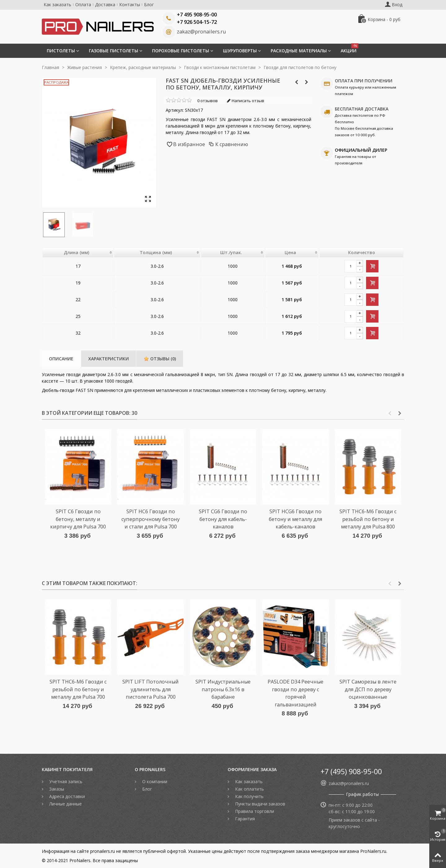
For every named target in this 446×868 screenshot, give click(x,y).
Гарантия (244, 819)
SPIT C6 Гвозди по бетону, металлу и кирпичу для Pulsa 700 (78, 519)
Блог (149, 4)
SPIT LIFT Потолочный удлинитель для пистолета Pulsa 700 (151, 689)
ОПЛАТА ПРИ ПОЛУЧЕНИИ (364, 81)
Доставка (105, 4)
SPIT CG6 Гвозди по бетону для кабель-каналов (223, 519)
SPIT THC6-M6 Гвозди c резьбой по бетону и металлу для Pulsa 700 (78, 689)
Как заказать (57, 4)
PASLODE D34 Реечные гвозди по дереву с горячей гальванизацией (295, 693)
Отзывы (160, 359)
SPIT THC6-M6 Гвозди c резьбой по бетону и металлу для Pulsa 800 (368, 519)
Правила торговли (254, 811)
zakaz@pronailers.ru (201, 32)
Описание (61, 359)
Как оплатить (249, 789)
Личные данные (65, 804)
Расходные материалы (299, 51)
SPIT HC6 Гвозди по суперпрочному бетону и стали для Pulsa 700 (151, 519)
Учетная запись (65, 781)
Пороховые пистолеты (181, 51)
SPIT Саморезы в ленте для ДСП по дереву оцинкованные (368, 689)
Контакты (130, 4)
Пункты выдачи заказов (260, 804)
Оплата (83, 4)
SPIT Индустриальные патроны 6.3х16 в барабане (223, 689)
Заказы (56, 789)
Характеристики (109, 359)
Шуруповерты (240, 51)
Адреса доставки (66, 796)
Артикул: (175, 110)
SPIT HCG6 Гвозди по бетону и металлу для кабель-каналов (295, 519)
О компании (154, 781)
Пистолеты (61, 51)
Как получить (249, 796)
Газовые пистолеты (114, 51)
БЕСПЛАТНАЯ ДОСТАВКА (362, 109)
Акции (350, 49)
